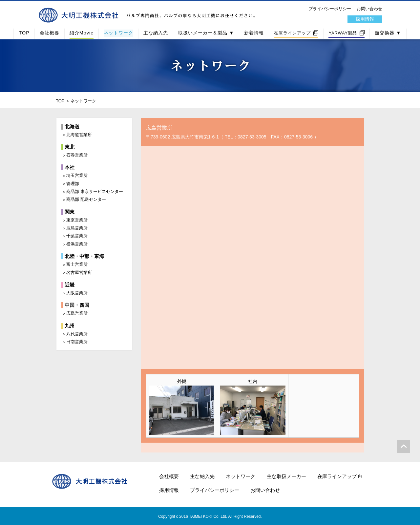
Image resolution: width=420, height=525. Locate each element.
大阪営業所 (77, 293)
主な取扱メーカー (286, 476)
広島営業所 (77, 313)
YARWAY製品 (343, 33)
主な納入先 (156, 33)
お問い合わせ (369, 9)
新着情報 (254, 33)
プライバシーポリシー (330, 9)
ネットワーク (118, 33)
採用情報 (365, 19)
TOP (24, 33)
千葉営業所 (77, 236)
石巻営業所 (77, 155)
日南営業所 (77, 342)
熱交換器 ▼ (388, 33)
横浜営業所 (77, 244)
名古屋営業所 (79, 273)
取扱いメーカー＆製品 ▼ (206, 33)
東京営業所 (77, 220)
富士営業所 (77, 264)
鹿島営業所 (77, 228)
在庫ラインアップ (292, 33)
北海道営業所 (79, 135)
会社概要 (50, 33)
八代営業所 (77, 334)
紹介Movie (82, 33)
